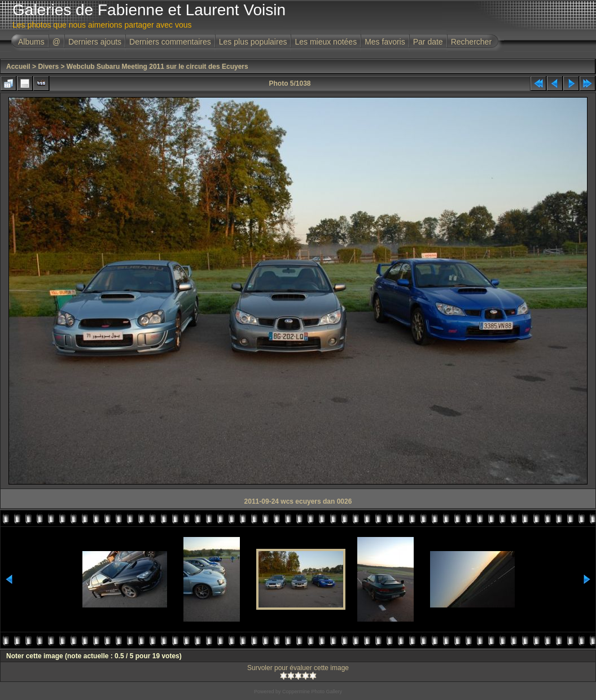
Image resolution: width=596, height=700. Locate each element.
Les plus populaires (253, 42)
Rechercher (471, 42)
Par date (428, 42)
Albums (31, 42)
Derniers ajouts (95, 42)
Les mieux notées (326, 42)
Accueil (18, 67)
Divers (48, 67)
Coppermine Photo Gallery (312, 692)
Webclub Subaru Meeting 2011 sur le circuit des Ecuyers (157, 67)
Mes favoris (385, 42)
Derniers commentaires (170, 42)
